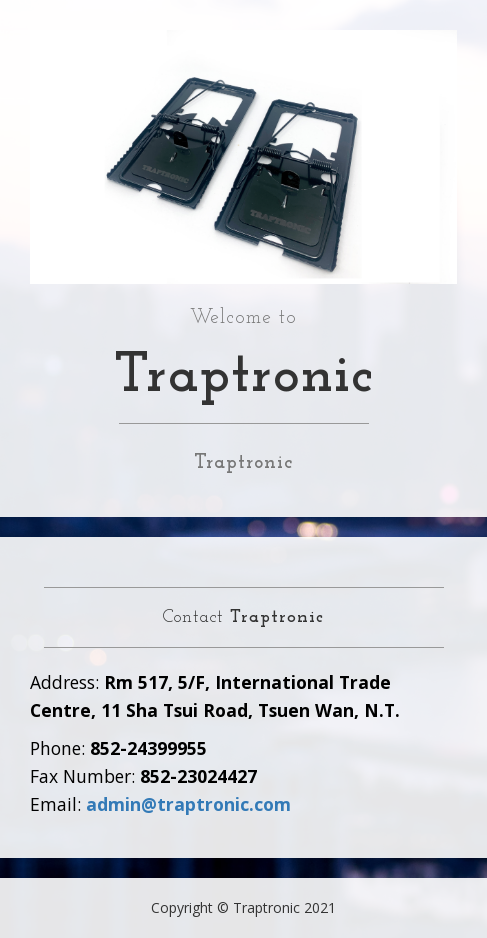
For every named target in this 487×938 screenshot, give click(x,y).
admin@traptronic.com (188, 804)
